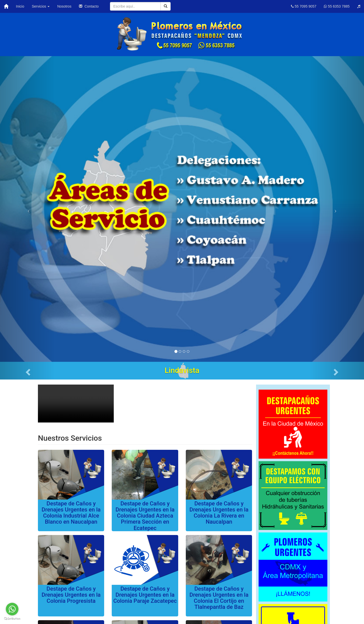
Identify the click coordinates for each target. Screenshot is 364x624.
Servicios (41, 6)
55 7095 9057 (304, 6)
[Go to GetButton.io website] (12, 619)
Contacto (89, 6)
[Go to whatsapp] (12, 609)
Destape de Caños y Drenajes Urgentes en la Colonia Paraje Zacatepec (145, 595)
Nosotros (64, 6)
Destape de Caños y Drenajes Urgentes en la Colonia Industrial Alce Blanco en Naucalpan (71, 513)
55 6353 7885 (337, 6)
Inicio (20, 6)
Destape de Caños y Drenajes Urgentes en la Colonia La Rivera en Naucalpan (219, 513)
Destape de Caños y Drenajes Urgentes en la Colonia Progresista (71, 595)
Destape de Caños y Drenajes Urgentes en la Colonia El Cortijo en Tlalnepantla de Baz (219, 598)
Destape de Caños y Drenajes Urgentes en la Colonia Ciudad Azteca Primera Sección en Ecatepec (145, 516)
